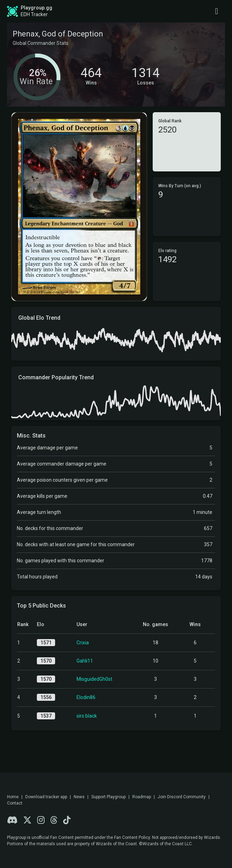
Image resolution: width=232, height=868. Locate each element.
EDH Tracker (34, 14)
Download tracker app (46, 797)
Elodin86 (86, 697)
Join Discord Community (182, 797)
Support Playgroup (108, 797)
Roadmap (142, 797)
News (79, 797)
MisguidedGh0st (94, 679)
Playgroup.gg (37, 8)
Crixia (83, 643)
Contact (15, 803)
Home (13, 797)
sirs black (87, 716)
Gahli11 (85, 661)
